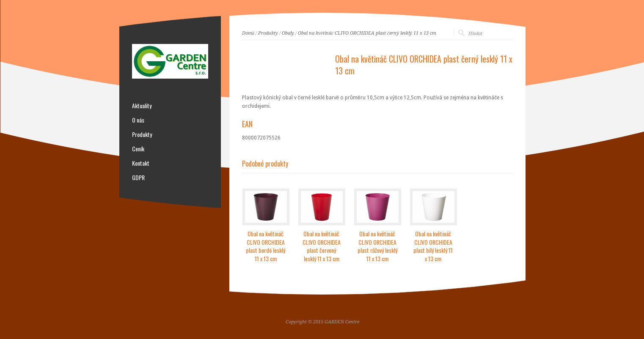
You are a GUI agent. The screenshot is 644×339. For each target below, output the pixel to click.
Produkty (268, 33)
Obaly (288, 33)
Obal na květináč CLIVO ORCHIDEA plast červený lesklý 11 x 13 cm (322, 246)
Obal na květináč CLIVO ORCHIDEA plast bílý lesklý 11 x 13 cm (433, 246)
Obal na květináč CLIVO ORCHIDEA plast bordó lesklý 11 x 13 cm (266, 246)
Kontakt (141, 163)
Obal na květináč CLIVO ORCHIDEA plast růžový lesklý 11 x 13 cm (377, 246)
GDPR (138, 178)
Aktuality (142, 106)
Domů (248, 33)
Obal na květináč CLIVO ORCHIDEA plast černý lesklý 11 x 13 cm (367, 33)
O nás (138, 120)
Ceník (138, 149)
